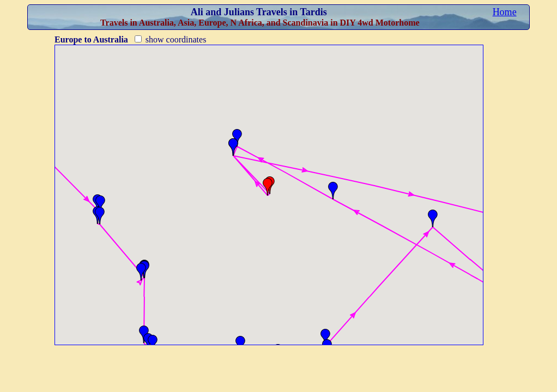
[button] (100, 204)
